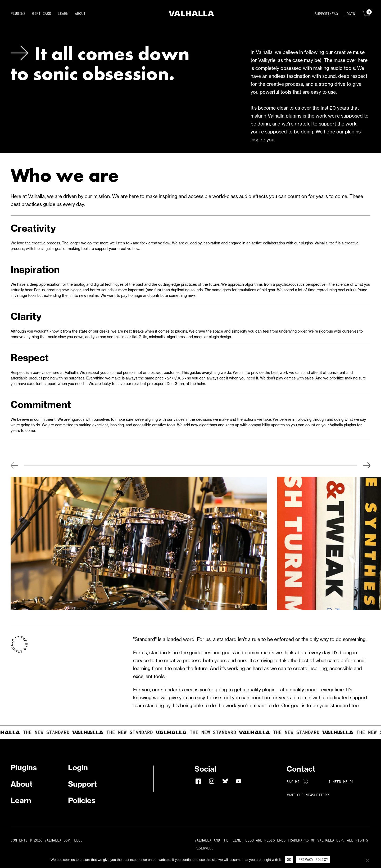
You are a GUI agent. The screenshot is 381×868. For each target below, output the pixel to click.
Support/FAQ (326, 14)
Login (350, 14)
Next (367, 465)
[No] (367, 860)
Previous (14, 465)
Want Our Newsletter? (308, 795)
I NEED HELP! (341, 782)
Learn (63, 14)
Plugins (18, 14)
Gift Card (42, 14)
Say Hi (297, 782)
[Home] (191, 14)
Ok (289, 860)
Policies (82, 800)
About (80, 14)
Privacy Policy (313, 860)
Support (82, 784)
